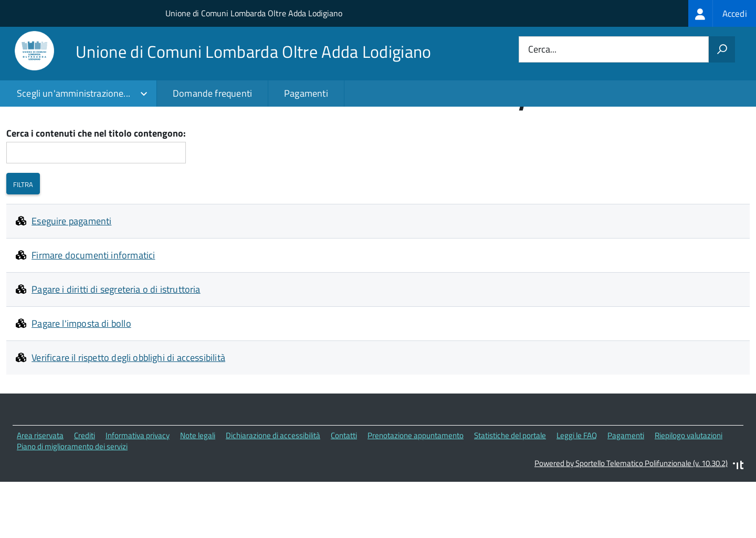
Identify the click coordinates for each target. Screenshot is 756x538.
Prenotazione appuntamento (416, 486)
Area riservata (40, 486)
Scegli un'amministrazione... (73, 93)
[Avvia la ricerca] (722, 49)
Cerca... (542, 50)
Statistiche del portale (510, 486)
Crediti (85, 486)
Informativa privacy (138, 486)
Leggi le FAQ (577, 486)
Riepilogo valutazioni (689, 486)
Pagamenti (306, 93)
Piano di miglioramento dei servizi (72, 497)
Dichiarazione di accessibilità (273, 486)
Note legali (198, 486)
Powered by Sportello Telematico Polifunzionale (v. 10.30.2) (631, 514)
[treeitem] (722, 13)
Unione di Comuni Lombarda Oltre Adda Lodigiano (254, 13)
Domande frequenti (212, 93)
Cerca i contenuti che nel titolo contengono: (96, 185)
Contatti (344, 486)
